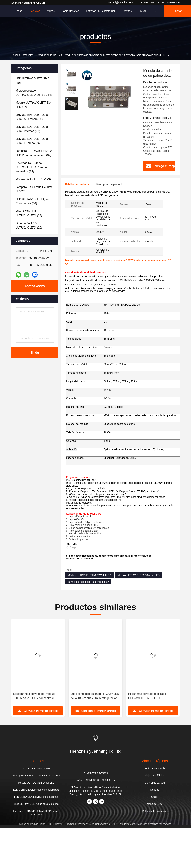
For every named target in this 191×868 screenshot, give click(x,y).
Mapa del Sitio (155, 804)
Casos (155, 797)
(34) (32, 141)
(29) (29, 213)
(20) (32, 201)
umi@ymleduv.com (121, 2)
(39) (33, 81)
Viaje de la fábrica (155, 776)
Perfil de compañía (155, 768)
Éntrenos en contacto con (101, 11)
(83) (32, 117)
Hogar (18, 11)
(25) (34, 189)
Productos (34, 11)
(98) (32, 129)
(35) (31, 167)
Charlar (178, 11)
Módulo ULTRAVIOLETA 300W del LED (89, 575)
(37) (34, 153)
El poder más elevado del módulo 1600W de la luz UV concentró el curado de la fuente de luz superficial (36, 696)
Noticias (155, 790)
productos (28, 55)
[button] (19, 664)
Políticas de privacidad (155, 811)
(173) (33, 179)
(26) (29, 225)
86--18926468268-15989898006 (160, 2)
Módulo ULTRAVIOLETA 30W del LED (139, 575)
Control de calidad (155, 783)
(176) (33, 105)
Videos (51, 11)
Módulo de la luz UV (49, 55)
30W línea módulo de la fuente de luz (88, 582)
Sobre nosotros (70, 11)
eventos (127, 11)
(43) (34, 93)
